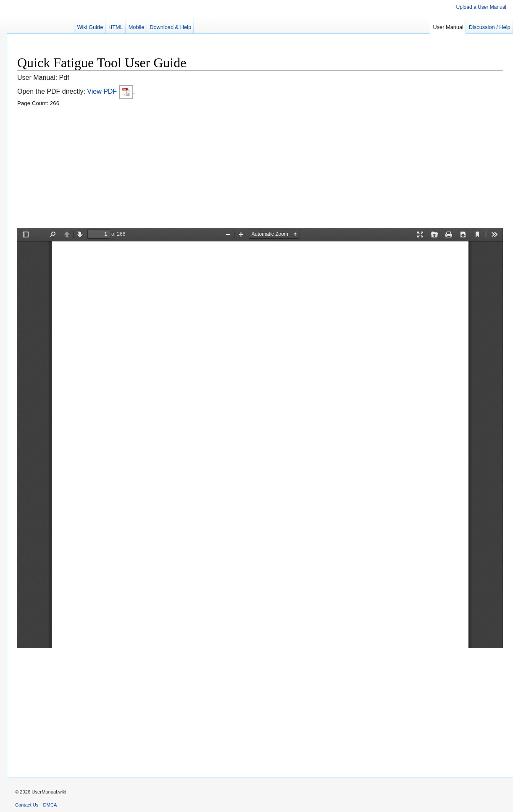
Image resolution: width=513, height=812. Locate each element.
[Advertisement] (260, 169)
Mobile (137, 27)
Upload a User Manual (481, 7)
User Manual (448, 27)
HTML (116, 27)
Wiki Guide (90, 27)
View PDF (110, 91)
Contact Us (27, 805)
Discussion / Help (490, 27)
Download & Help (170, 27)
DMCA (50, 805)
